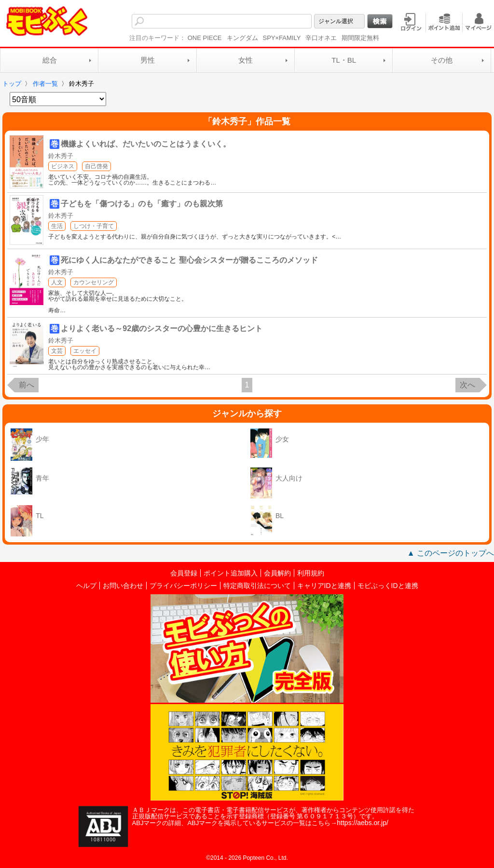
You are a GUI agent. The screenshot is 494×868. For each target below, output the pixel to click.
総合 (50, 60)
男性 (148, 60)
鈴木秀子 (61, 156)
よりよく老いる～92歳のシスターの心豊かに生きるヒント (162, 328)
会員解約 (277, 573)
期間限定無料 (360, 38)
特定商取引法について (257, 586)
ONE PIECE (205, 38)
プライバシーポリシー (183, 586)
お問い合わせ (123, 586)
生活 (57, 226)
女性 (246, 60)
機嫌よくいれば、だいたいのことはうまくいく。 (146, 144)
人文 (57, 282)
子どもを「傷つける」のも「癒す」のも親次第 (142, 204)
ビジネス (63, 166)
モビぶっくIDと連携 (388, 586)
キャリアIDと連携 (324, 586)
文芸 (57, 351)
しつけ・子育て (94, 226)
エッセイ (85, 351)
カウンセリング (94, 282)
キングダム (242, 38)
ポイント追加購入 (231, 573)
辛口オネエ (321, 38)
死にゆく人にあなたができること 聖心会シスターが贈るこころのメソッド (189, 260)
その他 (442, 60)
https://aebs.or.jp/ (363, 823)
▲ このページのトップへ (451, 553)
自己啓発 (96, 166)
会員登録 (184, 573)
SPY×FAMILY (282, 38)
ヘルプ (86, 586)
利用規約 (311, 573)
